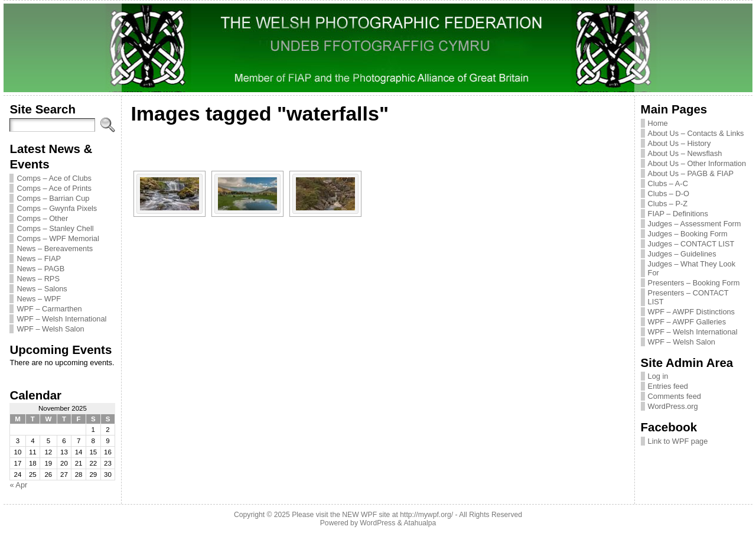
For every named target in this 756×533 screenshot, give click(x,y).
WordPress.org (673, 406)
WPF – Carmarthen (49, 309)
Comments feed (674, 396)
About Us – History (680, 143)
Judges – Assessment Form (695, 224)
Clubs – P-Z (668, 204)
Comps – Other (42, 218)
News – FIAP (39, 259)
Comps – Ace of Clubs (54, 178)
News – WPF (39, 299)
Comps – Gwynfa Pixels (57, 208)
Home (658, 123)
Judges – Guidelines (682, 254)
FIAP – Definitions (678, 214)
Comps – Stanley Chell (55, 228)
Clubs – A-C (668, 183)
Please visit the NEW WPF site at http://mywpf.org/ (372, 515)
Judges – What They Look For (692, 268)
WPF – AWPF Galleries (687, 322)
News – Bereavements (55, 248)
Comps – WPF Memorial (58, 238)
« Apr (18, 485)
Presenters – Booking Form (694, 283)
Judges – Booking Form (688, 234)
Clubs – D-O (669, 194)
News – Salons (42, 289)
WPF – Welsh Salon (50, 329)
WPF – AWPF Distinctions (691, 312)
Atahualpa (420, 523)
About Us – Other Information (697, 163)
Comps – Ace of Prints (54, 188)
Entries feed (668, 386)
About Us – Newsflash (685, 153)
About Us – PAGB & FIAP (691, 173)
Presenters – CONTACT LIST (688, 297)
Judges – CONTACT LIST (691, 244)
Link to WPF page (678, 441)
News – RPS (38, 279)
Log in (658, 376)
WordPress (377, 523)
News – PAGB (40, 269)
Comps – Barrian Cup (53, 198)
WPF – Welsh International (61, 319)
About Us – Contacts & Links (696, 133)
